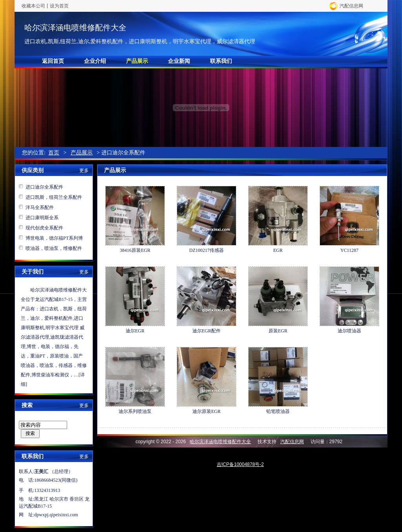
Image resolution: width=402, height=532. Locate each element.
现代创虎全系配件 (44, 228)
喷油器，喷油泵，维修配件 (54, 248)
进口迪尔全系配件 (44, 187)
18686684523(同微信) (56, 480)
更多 (84, 171)
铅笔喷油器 (278, 411)
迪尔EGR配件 (206, 331)
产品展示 (137, 61)
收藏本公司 (33, 6)
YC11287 (349, 250)
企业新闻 (179, 61)
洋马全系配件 (40, 207)
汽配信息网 (351, 6)
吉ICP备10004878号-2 (240, 464)
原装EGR (278, 331)
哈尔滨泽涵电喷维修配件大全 (75, 28)
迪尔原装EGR (206, 411)
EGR (278, 250)
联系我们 (221, 61)
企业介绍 (95, 61)
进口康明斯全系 (42, 218)
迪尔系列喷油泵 (135, 411)
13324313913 (47, 490)
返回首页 (53, 61)
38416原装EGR (135, 250)
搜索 (30, 433)
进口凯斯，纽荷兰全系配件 (54, 197)
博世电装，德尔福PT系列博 (54, 238)
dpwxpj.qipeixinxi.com (56, 515)
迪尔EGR (135, 331)
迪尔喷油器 (349, 331)
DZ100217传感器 (206, 250)
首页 (54, 153)
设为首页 (59, 6)
